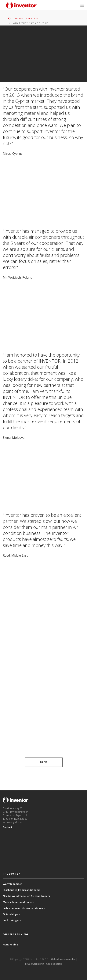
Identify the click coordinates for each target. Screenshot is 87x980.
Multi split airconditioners (18, 902)
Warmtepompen (13, 884)
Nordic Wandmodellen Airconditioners (26, 896)
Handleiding (11, 944)
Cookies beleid (54, 964)
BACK (44, 762)
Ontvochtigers (11, 914)
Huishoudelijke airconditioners (22, 890)
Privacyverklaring (34, 964)
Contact (7, 827)
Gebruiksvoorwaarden (63, 959)
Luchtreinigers (12, 920)
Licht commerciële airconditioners (24, 908)
